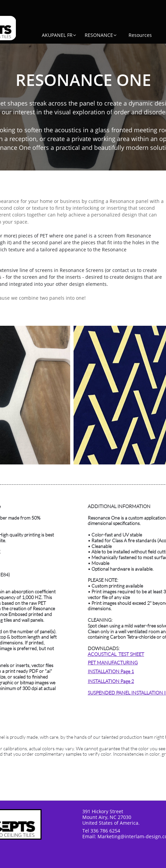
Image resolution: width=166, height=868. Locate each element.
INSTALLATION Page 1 (111, 671)
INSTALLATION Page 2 (111, 681)
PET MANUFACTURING (113, 663)
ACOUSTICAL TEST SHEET (116, 654)
